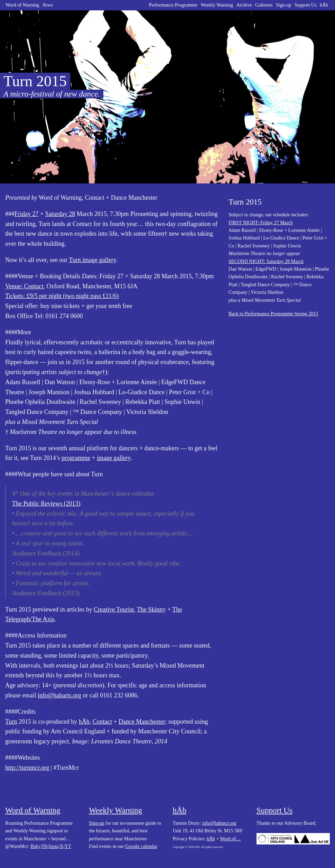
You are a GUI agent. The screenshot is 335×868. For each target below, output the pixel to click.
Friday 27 (27, 214)
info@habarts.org (59, 695)
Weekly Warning (217, 5)
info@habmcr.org (219, 823)
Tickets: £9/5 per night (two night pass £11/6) (62, 296)
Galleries (264, 5)
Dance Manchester (142, 722)
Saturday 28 (60, 214)
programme (76, 458)
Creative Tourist (114, 609)
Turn (11, 722)
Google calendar (141, 846)
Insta (53, 846)
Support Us (305, 5)
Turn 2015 (245, 202)
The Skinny (151, 609)
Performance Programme (173, 5)
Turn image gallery (92, 260)
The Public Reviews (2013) (46, 504)
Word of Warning (22, 5)
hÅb (324, 5)
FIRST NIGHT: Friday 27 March (261, 223)
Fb (45, 846)
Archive (244, 5)
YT (68, 846)
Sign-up (283, 5)
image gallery (114, 458)
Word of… (230, 839)
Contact (102, 722)
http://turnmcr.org (27, 768)
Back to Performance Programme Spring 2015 (273, 314)
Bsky (36, 846)
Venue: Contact (24, 286)
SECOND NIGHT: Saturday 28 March (266, 261)
